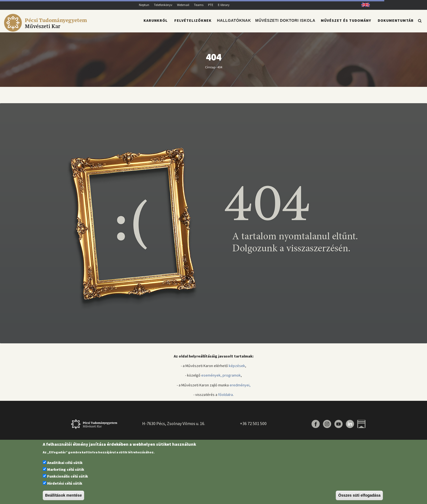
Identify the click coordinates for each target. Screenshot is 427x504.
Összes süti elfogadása (359, 495)
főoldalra (225, 398)
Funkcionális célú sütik (68, 476)
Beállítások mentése (64, 495)
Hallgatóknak (235, 23)
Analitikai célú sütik (65, 463)
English (364, 5)
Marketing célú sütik (66, 469)
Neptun (144, 5)
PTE (211, 5)
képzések (237, 369)
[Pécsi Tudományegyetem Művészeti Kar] (46, 29)
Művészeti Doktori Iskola (286, 23)
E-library (224, 5)
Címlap (210, 70)
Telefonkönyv (163, 5)
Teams (199, 5)
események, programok (221, 378)
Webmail (183, 5)
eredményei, (240, 388)
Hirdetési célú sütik (65, 483)
